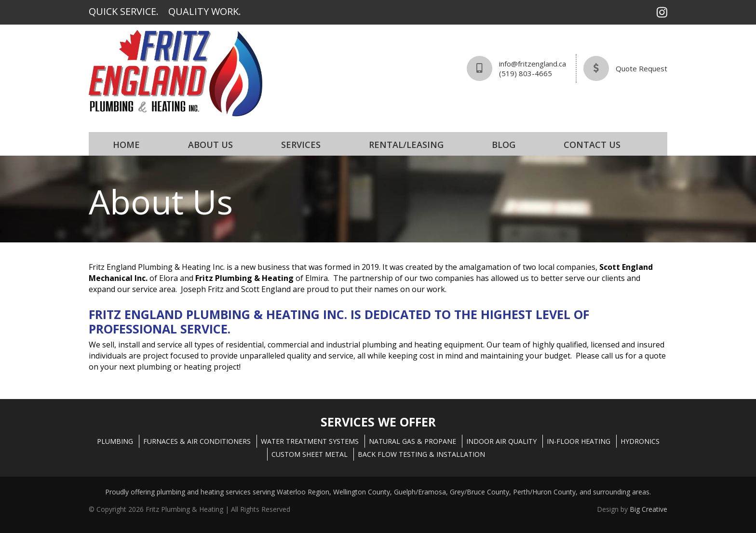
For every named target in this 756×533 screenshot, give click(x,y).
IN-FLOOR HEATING (579, 441)
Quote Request (641, 68)
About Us (210, 145)
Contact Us (592, 145)
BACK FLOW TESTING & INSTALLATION (421, 454)
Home (126, 145)
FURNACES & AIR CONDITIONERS (197, 441)
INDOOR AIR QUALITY (501, 441)
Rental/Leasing (406, 145)
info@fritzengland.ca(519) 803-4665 (533, 68)
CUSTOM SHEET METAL (310, 454)
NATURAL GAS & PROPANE (412, 441)
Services (301, 145)
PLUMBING (115, 441)
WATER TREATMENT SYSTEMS (310, 441)
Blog (504, 145)
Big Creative (648, 509)
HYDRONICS (640, 441)
